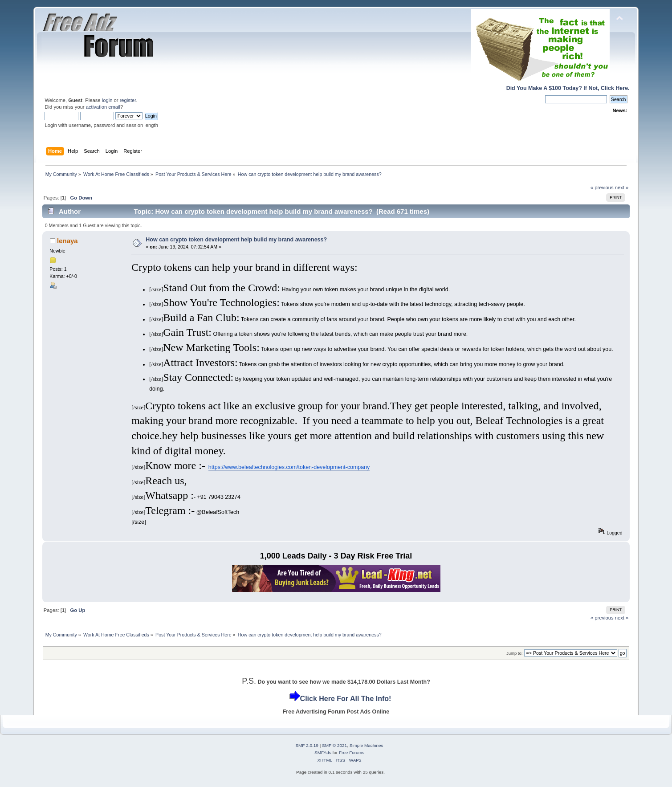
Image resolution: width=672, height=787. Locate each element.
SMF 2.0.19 (307, 745)
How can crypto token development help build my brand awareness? (236, 240)
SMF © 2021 (334, 745)
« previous (602, 188)
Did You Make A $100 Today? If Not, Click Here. (568, 88)
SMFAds (323, 752)
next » (622, 188)
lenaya (67, 241)
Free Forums (352, 752)
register (128, 100)
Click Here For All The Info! (346, 699)
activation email (103, 107)
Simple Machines (367, 745)
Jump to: (515, 653)
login (107, 100)
